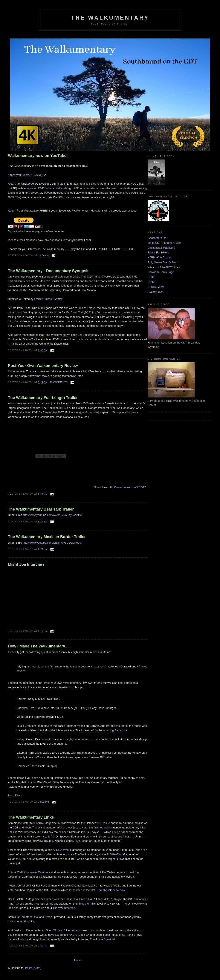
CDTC (151, 277)
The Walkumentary (64, 908)
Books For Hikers (158, 252)
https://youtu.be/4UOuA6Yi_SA (27, 175)
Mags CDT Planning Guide (164, 243)
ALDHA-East (115, 854)
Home (78, 960)
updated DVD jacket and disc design (50, 188)
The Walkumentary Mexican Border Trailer (47, 537)
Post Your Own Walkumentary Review (43, 366)
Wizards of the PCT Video (164, 267)
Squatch (109, 939)
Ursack (49, 917)
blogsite (84, 904)
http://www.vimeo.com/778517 (127, 487)
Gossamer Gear (34, 872)
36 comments (59, 382)
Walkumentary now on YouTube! (38, 156)
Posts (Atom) (33, 968)
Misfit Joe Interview (26, 564)
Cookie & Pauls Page (161, 272)
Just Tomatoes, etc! (26, 917)
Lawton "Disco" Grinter (48, 299)
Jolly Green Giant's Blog (163, 262)
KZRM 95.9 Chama (160, 257)
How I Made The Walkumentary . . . (40, 646)
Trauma (48, 841)
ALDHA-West (61, 850)
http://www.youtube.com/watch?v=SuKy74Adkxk (53, 515)
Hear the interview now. (111, 890)
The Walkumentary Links (31, 817)
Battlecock (121, 730)
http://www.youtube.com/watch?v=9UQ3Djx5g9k (53, 543)
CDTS (151, 282)
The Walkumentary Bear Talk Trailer (41, 509)
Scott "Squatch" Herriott (61, 930)
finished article (103, 827)
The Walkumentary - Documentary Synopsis (49, 271)
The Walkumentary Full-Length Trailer (43, 398)
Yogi (34, 854)
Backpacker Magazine (161, 248)
